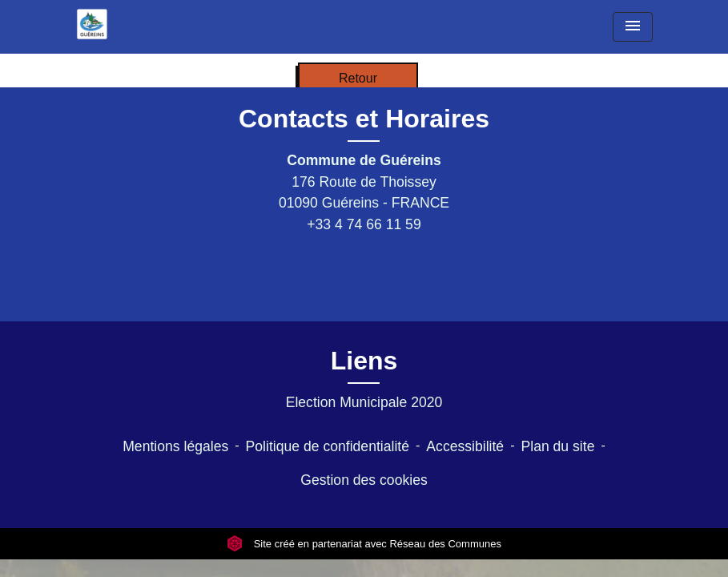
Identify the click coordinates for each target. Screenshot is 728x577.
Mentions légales (175, 446)
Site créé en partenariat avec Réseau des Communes (364, 544)
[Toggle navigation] (633, 27)
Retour (358, 78)
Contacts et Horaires (364, 119)
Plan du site (557, 446)
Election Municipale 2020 (364, 402)
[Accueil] (92, 24)
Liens (364, 361)
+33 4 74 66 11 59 (364, 224)
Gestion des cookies (364, 480)
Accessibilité (465, 446)
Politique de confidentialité (328, 446)
